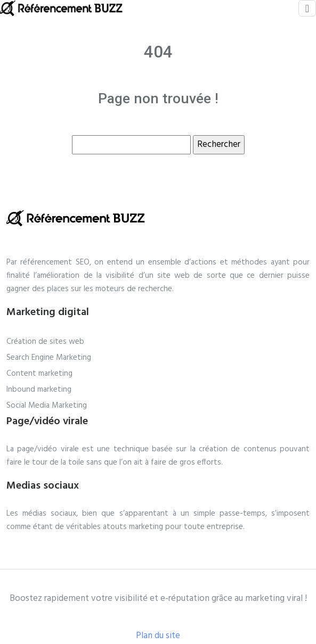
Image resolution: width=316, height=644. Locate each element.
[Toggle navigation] (307, 8)
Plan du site (158, 636)
